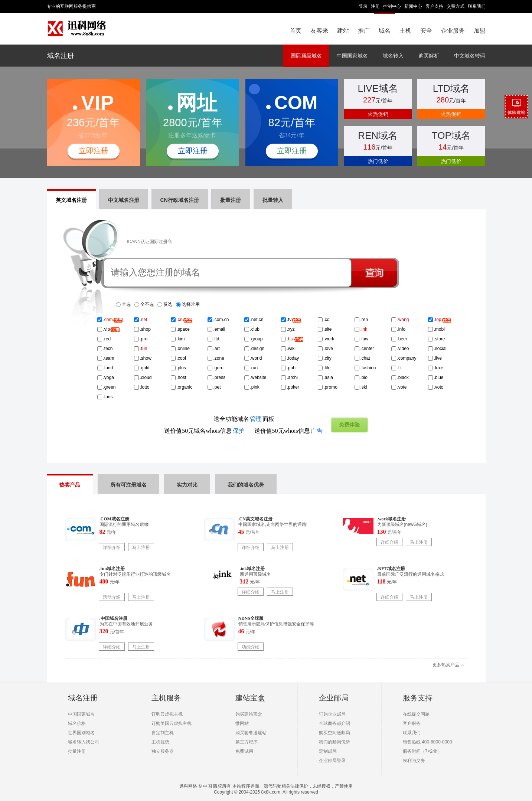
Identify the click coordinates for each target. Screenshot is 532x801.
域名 (385, 31)
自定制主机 (163, 733)
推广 (364, 31)
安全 (426, 31)
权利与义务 (414, 761)
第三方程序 (247, 742)
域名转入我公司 (84, 742)
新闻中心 (413, 6)
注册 (375, 6)
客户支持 (434, 6)
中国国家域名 (352, 56)
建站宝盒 (250, 698)
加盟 (480, 31)
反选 (168, 304)
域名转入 (393, 56)
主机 (405, 31)
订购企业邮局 (332, 714)
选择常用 (191, 304)
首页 (296, 31)
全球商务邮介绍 (334, 723)
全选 (126, 304)
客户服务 (412, 723)
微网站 (242, 723)
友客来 (319, 31)
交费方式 (456, 6)
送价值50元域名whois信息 (204, 431)
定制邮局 (328, 751)
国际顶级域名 (306, 56)
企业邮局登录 (332, 761)
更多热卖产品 (448, 665)
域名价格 (77, 723)
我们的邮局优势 (334, 742)
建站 (343, 31)
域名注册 (61, 56)
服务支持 (418, 698)
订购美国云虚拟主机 (172, 723)
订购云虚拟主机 (167, 714)
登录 (363, 6)
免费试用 (244, 751)
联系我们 (477, 6)
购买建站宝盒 (249, 714)
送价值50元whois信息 (288, 431)
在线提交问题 (416, 714)
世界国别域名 (81, 733)
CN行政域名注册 (180, 200)
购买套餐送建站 (251, 733)
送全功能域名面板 (244, 419)
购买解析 (429, 56)
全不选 (147, 304)
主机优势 (160, 742)
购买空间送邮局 (334, 733)
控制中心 (392, 6)
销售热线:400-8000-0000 (427, 742)
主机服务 (166, 698)
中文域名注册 (124, 200)
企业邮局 (334, 698)
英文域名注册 (71, 200)
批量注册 (77, 751)
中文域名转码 (470, 56)
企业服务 (453, 31)
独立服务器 (163, 751)
